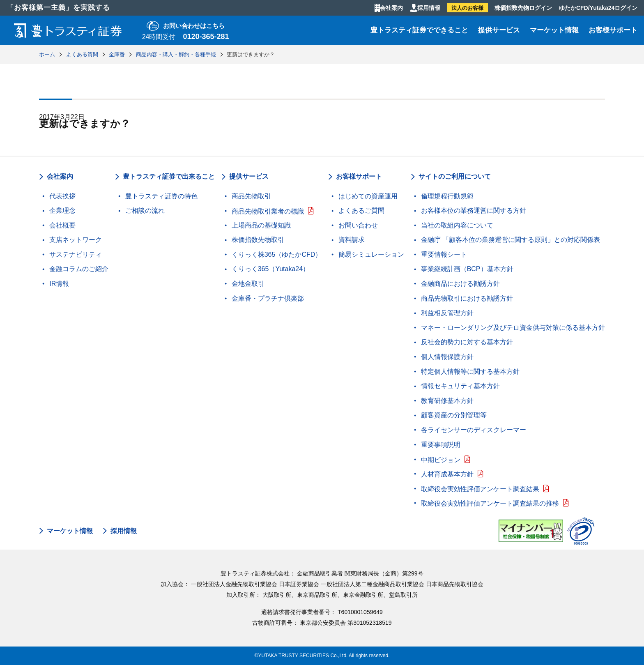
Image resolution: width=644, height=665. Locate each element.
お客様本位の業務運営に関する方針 (474, 211)
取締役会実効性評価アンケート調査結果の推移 (490, 503)
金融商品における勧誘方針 (460, 284)
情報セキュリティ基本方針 (460, 386)
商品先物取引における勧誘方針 (467, 298)
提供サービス (499, 30)
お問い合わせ (358, 225)
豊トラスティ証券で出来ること (169, 176)
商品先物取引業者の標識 (268, 211)
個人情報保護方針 (447, 357)
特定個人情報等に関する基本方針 (470, 372)
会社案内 (391, 8)
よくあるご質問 (361, 211)
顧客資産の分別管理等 (454, 415)
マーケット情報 (554, 30)
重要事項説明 (441, 445)
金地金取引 (248, 284)
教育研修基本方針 (447, 401)
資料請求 (352, 240)
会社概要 (62, 225)
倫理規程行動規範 (447, 196)
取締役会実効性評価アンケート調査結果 (480, 489)
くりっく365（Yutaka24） (270, 269)
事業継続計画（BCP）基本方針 (467, 269)
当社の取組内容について (457, 225)
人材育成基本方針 (447, 474)
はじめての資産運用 (368, 196)
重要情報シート (444, 254)
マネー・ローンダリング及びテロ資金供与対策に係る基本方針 (513, 328)
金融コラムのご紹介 (79, 269)
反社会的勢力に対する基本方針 (467, 342)
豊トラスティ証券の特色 (161, 196)
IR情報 (59, 284)
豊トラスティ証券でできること (419, 30)
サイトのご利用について (455, 176)
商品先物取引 (251, 196)
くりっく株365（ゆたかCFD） (277, 254)
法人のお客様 (467, 8)
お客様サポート (613, 30)
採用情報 (429, 8)
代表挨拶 (62, 196)
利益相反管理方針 (447, 313)
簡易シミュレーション (371, 254)
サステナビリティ (76, 254)
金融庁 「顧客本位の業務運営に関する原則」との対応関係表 (511, 240)
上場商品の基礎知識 (261, 225)
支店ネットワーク (76, 240)
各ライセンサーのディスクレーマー (474, 430)
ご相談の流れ (145, 211)
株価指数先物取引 (258, 240)
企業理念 (62, 211)
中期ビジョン (441, 460)
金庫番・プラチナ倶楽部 (268, 298)
